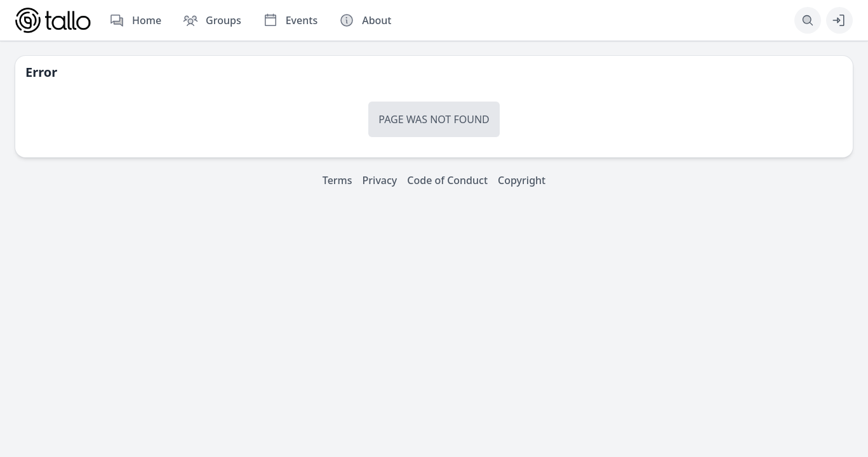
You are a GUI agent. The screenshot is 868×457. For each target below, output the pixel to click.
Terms (337, 180)
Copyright (522, 180)
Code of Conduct (447, 180)
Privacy (380, 180)
